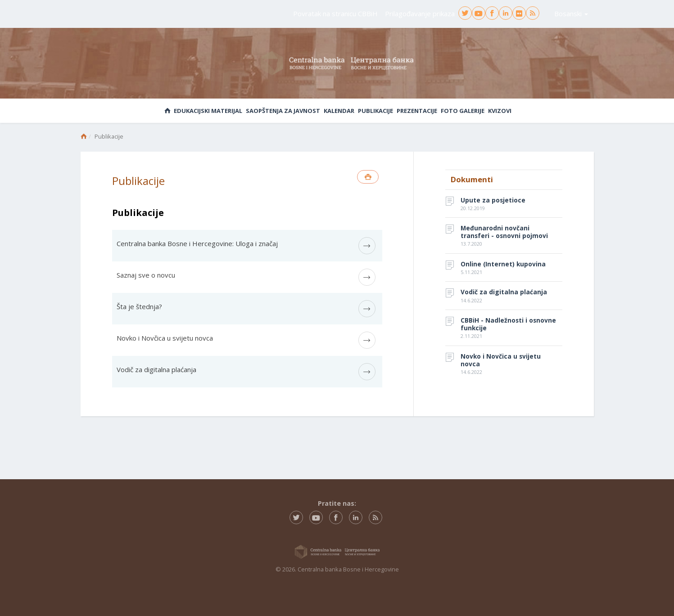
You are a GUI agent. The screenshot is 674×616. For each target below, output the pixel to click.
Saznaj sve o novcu (146, 275)
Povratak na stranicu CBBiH (335, 13)
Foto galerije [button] (463, 111)
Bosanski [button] (571, 13)
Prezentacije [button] (417, 111)
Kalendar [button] (339, 111)
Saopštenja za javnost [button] (283, 111)
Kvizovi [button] (500, 111)
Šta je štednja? (139, 306)
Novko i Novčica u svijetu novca (165, 338)
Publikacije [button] (375, 111)
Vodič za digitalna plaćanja (156, 369)
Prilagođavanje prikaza (420, 13)
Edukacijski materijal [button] (208, 111)
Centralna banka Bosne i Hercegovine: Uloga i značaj (197, 243)
